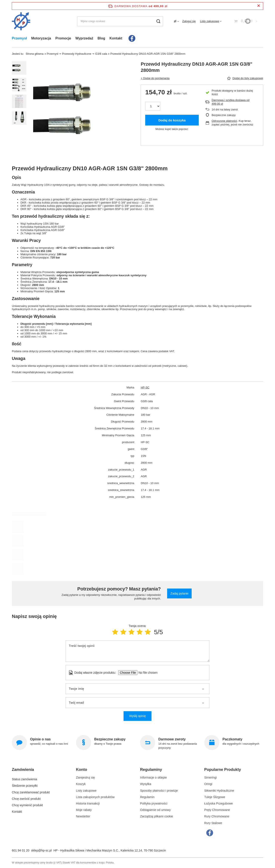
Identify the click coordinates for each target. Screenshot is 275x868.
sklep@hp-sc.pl (41, 850)
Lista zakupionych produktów (95, 797)
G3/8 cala (101, 54)
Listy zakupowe (210, 21)
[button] (40, 771)
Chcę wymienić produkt (27, 803)
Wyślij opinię (137, 716)
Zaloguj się (189, 21)
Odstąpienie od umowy (155, 810)
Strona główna (34, 54)
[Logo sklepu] (21, 21)
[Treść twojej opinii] (137, 651)
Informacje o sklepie (154, 777)
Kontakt (116, 38)
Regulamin (147, 797)
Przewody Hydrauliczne (77, 54)
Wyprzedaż (84, 38)
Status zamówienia (24, 777)
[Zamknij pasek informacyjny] (259, 6)
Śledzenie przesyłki (25, 784)
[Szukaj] (158, 21)
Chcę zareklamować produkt (31, 791)
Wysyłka (146, 784)
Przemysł (19, 38)
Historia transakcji (88, 803)
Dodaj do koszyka (172, 120)
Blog (101, 38)
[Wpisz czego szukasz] (120, 21)
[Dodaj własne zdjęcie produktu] (147, 673)
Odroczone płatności (224, 121)
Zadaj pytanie (179, 593)
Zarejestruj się (86, 777)
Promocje (63, 38)
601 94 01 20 (21, 850)
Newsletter (83, 816)
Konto (82, 770)
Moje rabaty (84, 810)
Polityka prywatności (154, 803)
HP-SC (145, 387)
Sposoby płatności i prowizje (159, 791)
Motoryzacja (41, 38)
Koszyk (81, 784)
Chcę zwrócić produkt (26, 797)
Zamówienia (23, 770)
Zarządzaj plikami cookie (157, 816)
